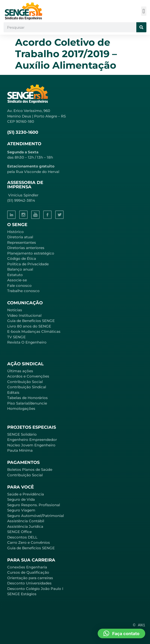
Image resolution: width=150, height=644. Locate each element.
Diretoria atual (20, 237)
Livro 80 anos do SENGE (29, 326)
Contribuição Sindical (27, 387)
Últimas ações (20, 371)
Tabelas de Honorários (27, 398)
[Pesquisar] (141, 27)
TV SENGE (16, 337)
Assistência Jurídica (25, 526)
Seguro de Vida (21, 499)
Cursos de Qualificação (28, 572)
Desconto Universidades (29, 583)
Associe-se (17, 280)
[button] (144, 11)
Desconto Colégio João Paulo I (35, 589)
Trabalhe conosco (23, 291)
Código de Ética (22, 258)
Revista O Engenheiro (27, 342)
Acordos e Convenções (28, 376)
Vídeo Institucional (24, 315)
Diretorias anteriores (26, 248)
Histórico (15, 232)
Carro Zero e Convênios (29, 542)
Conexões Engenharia (27, 567)
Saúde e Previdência (26, 494)
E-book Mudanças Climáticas (34, 331)
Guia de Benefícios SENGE (31, 548)
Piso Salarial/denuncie (27, 403)
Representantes (22, 242)
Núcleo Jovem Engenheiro (31, 445)
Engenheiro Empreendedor (32, 440)
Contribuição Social (25, 382)
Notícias (15, 310)
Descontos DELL (22, 537)
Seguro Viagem (21, 510)
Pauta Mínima (20, 450)
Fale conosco (19, 286)
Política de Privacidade (28, 264)
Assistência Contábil (26, 521)
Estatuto (15, 275)
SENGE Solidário (22, 434)
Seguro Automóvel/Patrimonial (36, 516)
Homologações (21, 408)
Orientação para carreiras (30, 578)
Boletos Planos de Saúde (30, 469)
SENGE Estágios (22, 594)
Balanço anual (20, 269)
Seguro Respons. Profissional (34, 505)
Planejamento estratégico (31, 253)
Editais (13, 392)
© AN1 (139, 625)
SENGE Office (19, 532)
